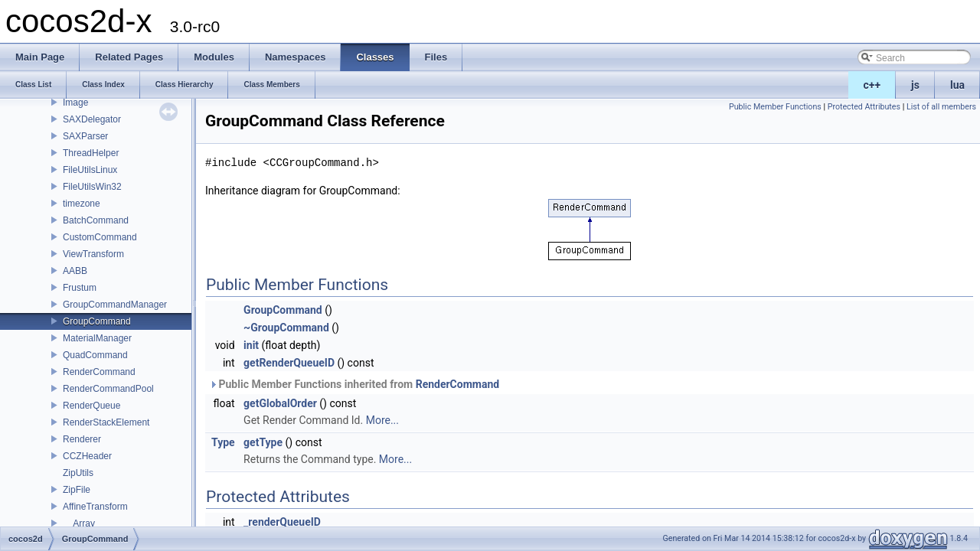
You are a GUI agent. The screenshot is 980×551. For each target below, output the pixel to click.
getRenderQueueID (289, 363)
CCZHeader (87, 456)
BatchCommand (96, 220)
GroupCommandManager (115, 305)
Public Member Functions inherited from (354, 384)
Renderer (82, 439)
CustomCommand (100, 237)
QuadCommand (95, 355)
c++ (872, 85)
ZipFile (77, 490)
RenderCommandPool (108, 389)
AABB (75, 271)
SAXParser (85, 136)
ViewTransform (93, 254)
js (915, 85)
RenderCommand (99, 372)
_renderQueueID (282, 522)
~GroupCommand (286, 328)
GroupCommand (97, 321)
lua (957, 85)
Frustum (80, 288)
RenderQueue (91, 406)
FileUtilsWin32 (92, 187)
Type (223, 442)
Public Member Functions (775, 107)
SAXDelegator (92, 119)
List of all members (941, 107)
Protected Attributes (864, 107)
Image (75, 103)
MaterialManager (97, 338)
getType (263, 442)
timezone (82, 204)
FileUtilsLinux (90, 170)
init (251, 345)
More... (382, 420)
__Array (79, 523)
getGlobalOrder (280, 403)
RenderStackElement (106, 422)
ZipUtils (78, 473)
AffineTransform (95, 507)
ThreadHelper (91, 153)
